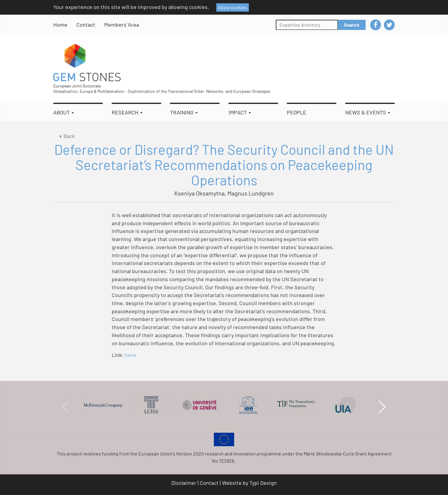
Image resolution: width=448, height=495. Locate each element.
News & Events (368, 112)
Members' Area (122, 25)
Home (60, 25)
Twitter (389, 25)
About (64, 112)
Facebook (376, 25)
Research (127, 112)
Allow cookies (233, 7)
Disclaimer (184, 483)
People (297, 112)
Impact (240, 112)
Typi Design (263, 483)
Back (66, 136)
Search (352, 25)
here (130, 355)
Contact (86, 25)
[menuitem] (65, 25)
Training (184, 112)
